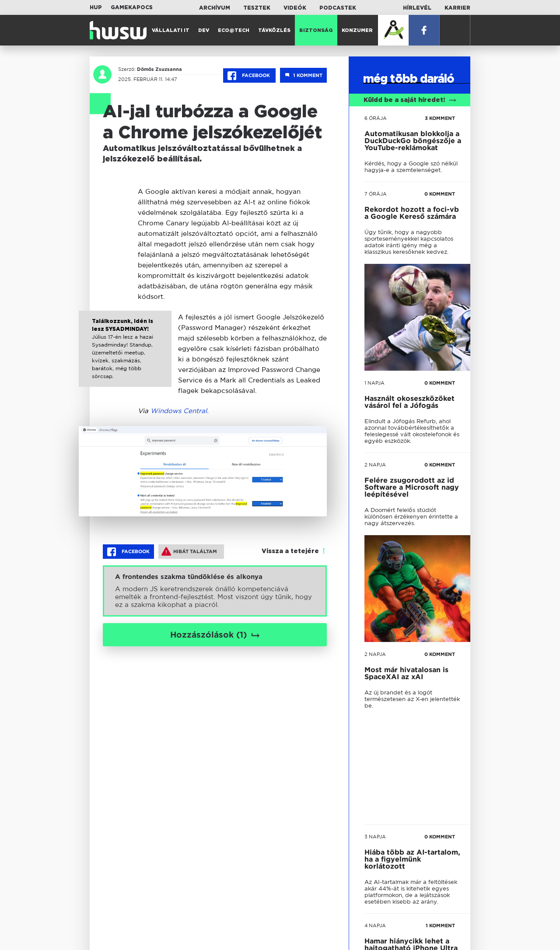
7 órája (376, 194)
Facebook (249, 76)
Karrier (457, 8)
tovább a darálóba (405, 654)
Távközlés (274, 30)
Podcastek (338, 8)
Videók (295, 8)
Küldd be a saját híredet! (410, 100)
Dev (204, 30)
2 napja (375, 465)
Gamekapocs (132, 7)
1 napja (374, 383)
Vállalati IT (171, 30)
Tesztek (257, 8)
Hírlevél (417, 8)
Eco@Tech (234, 30)
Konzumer (357, 30)
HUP (96, 7)
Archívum (215, 8)
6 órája (376, 118)
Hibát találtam (189, 551)
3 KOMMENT (440, 118)
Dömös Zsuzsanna (159, 69)
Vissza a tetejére (290, 551)
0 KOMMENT (440, 194)
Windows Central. (180, 411)
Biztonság (316, 30)
